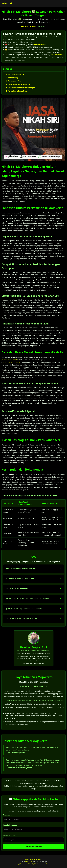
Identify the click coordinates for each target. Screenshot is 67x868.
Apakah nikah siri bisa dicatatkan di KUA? (22, 619)
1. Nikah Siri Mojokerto (15, 74)
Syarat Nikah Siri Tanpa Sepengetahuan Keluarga (24, 609)
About (27, 859)
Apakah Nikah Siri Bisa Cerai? (17, 588)
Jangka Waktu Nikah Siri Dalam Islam (20, 578)
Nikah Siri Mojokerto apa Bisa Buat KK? (21, 568)
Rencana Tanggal (10, 835)
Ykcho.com (49, 864)
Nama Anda (8, 815)
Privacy (17, 864)
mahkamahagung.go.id (11, 362)
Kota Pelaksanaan (10, 825)
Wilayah (33, 26)
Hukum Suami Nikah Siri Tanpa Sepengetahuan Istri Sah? (28, 598)
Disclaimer (23, 864)
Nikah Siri (8, 3)
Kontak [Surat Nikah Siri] (38, 859)
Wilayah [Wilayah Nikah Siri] (33, 859)
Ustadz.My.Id (32, 864)
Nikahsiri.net (41, 864)
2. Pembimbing (12, 78)
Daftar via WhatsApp (33, 847)
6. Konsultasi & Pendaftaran (17, 91)
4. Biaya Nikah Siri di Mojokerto (19, 84)
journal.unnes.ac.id (9, 360)
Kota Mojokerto (57, 55)
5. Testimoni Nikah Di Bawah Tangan (20, 88)
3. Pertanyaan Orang (14, 81)
